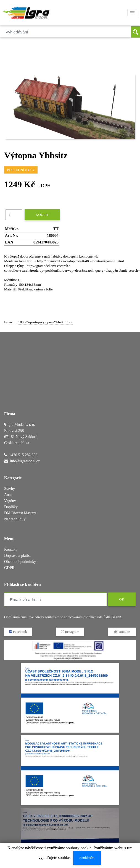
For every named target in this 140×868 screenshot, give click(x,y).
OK (122, 599)
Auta (8, 495)
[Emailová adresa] (56, 599)
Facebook (18, 632)
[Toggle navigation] (132, 13)
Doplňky (11, 507)
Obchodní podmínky (20, 562)
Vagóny (10, 501)
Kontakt (10, 550)
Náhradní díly (15, 519)
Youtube (122, 632)
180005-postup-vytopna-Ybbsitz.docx (46, 322)
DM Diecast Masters (20, 513)
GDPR (9, 568)
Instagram (70, 632)
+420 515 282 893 (23, 455)
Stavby (10, 489)
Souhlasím (87, 858)
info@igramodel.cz (25, 461)
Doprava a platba (17, 556)
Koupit (42, 215)
